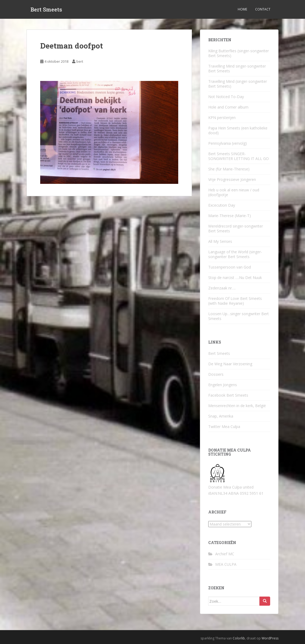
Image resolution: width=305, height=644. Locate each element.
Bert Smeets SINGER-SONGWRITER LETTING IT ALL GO (239, 156)
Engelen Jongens (223, 385)
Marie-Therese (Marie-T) (230, 216)
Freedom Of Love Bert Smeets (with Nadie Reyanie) (235, 301)
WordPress (270, 638)
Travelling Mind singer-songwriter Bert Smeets (237, 68)
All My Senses (220, 241)
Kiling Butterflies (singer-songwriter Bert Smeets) (239, 53)
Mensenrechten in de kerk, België (237, 406)
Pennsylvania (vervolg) (228, 143)
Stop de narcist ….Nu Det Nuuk (235, 278)
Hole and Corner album (228, 107)
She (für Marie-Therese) (229, 169)
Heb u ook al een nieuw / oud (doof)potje (234, 192)
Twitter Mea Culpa (224, 427)
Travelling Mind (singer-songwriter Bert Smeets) (238, 84)
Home (242, 9)
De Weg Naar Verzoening (230, 364)
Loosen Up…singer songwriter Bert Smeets (239, 316)
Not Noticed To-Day (226, 97)
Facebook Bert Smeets (228, 395)
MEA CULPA (226, 564)
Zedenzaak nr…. (222, 288)
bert (80, 61)
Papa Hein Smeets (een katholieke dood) (238, 130)
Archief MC (225, 554)
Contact (263, 9)
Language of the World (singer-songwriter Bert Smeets (235, 254)
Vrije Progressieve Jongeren (232, 179)
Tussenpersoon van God (230, 267)
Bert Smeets (46, 9)
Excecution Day (222, 205)
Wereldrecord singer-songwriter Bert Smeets (236, 228)
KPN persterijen (222, 118)
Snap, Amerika (221, 416)
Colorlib (239, 638)
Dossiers (216, 374)
